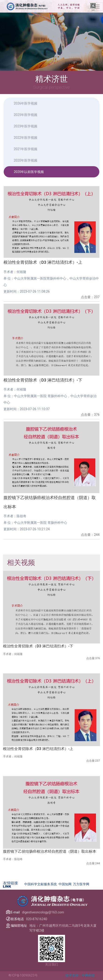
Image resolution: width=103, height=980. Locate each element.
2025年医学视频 (26, 115)
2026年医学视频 (26, 103)
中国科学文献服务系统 (41, 884)
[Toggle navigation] (97, 7)
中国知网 (65, 884)
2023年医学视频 (26, 126)
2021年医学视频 (26, 149)
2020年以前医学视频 (29, 172)
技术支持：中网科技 (80, 975)
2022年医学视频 (26, 138)
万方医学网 (81, 884)
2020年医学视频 (26, 160)
